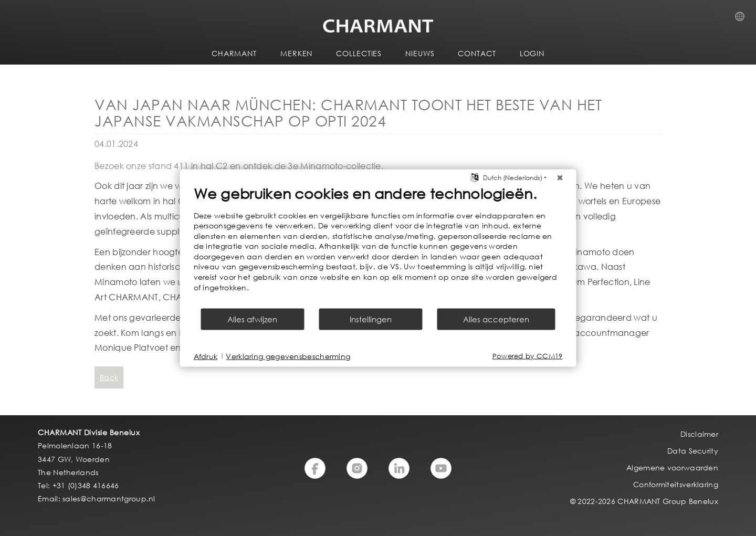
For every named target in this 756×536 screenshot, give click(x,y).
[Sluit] (560, 177)
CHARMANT (234, 53)
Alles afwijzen (252, 319)
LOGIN (532, 53)
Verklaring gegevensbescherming (288, 356)
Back (109, 377)
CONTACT (477, 53)
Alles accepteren (496, 319)
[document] (378, 246)
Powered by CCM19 (528, 356)
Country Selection (743, 19)
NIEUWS (420, 53)
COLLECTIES (359, 53)
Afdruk (206, 356)
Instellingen (371, 319)
